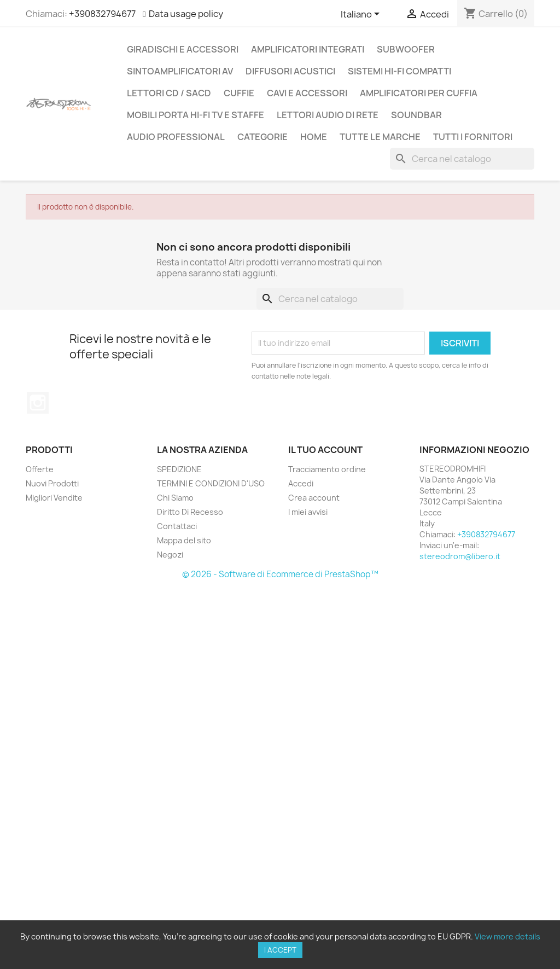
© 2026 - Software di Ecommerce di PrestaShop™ (280, 574)
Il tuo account (325, 450)
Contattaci (177, 526)
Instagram (38, 403)
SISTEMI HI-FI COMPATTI (399, 71)
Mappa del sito (184, 540)
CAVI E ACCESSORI (307, 93)
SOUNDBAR (416, 115)
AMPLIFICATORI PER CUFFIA (419, 93)
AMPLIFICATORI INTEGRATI (308, 49)
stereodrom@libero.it (460, 556)
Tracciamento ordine (327, 469)
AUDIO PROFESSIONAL (176, 137)
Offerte (40, 469)
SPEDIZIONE (179, 469)
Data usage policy (186, 14)
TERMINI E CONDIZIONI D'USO (211, 483)
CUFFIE (239, 93)
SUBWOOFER (406, 49)
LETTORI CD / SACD (169, 93)
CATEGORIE (262, 137)
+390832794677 (102, 14)
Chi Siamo (175, 498)
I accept (280, 950)
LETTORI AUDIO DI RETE (328, 115)
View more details (507, 936)
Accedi (301, 483)
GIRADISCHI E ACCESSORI (183, 49)
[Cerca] (462, 159)
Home (314, 137)
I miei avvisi (308, 512)
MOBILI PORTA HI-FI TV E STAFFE (196, 115)
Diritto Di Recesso (190, 512)
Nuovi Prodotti (52, 483)
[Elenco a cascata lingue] (362, 15)
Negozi (170, 555)
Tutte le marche (380, 137)
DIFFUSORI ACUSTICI (290, 71)
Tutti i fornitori (473, 137)
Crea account (314, 498)
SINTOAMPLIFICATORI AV (180, 71)
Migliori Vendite (54, 498)
